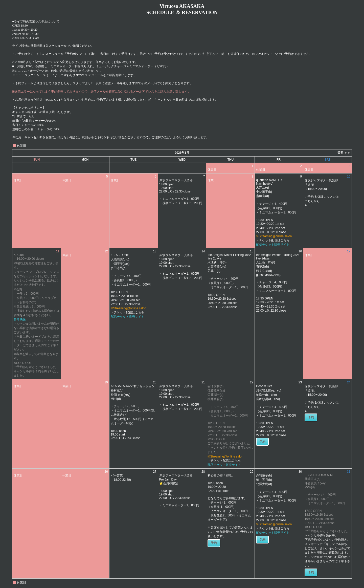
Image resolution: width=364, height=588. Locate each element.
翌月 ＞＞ (344, 153)
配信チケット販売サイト (273, 245)
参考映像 (20, 319)
